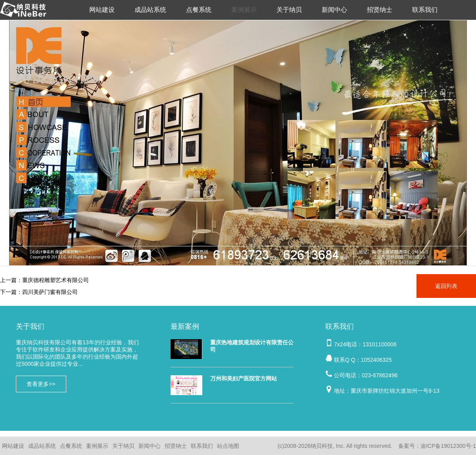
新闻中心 (334, 10)
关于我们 (30, 326)
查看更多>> (41, 384)
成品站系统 (150, 10)
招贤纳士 (380, 10)
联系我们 (425, 10)
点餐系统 (199, 10)
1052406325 (376, 360)
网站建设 (102, 10)
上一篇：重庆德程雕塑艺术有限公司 (44, 280)
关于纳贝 (289, 10)
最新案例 (185, 326)
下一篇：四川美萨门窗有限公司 (39, 292)
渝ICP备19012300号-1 (448, 446)
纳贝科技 (322, 446)
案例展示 (244, 10)
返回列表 (446, 286)
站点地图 (228, 446)
